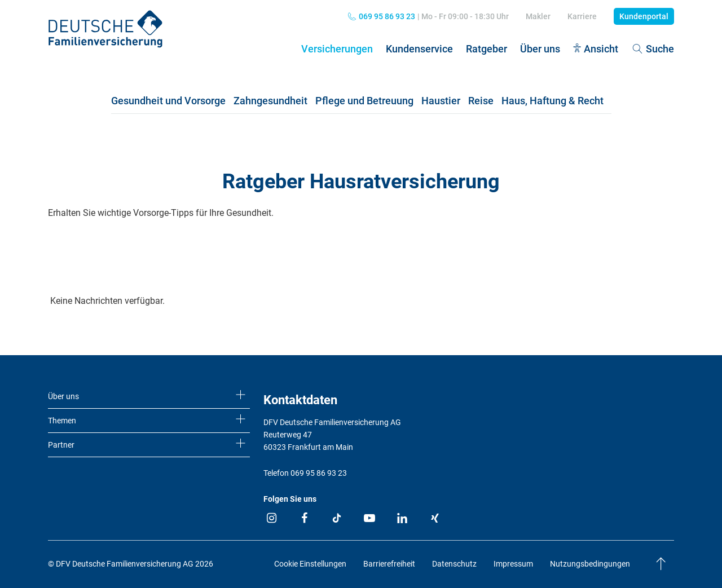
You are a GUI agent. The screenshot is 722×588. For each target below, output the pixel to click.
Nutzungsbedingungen (590, 564)
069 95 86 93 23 (387, 16)
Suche (653, 49)
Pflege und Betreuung (364, 101)
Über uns (540, 49)
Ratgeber (487, 49)
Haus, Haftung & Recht (552, 101)
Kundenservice (419, 49)
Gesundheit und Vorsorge (168, 101)
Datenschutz (454, 564)
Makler (538, 16)
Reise (481, 101)
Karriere (582, 16)
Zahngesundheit (270, 101)
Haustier (441, 101)
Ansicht (601, 49)
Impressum (513, 564)
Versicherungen (337, 49)
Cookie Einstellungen (310, 564)
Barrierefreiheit (389, 564)
